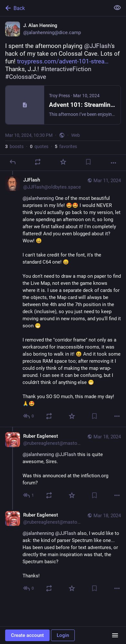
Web (76, 135)
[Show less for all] (117, 8)
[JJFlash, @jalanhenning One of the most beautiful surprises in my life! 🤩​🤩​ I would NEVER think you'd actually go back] (63, 299)
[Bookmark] (88, 162)
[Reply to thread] (29, 416)
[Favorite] (63, 162)
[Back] (54, 8)
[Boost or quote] (38, 162)
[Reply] (13, 162)
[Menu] (115, 635)
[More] (113, 163)
